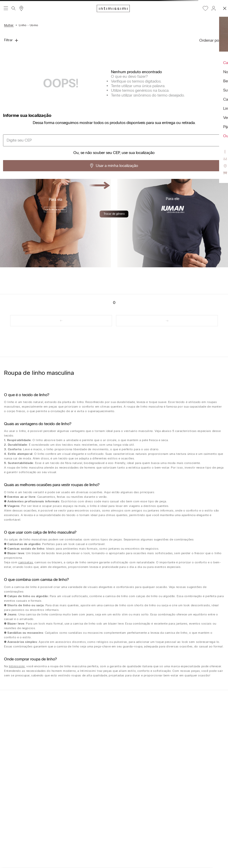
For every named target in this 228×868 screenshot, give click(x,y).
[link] (61, 321)
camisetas (26, 562)
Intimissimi (17, 666)
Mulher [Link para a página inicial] (9, 25)
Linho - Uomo (29, 25)
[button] (213, 8)
